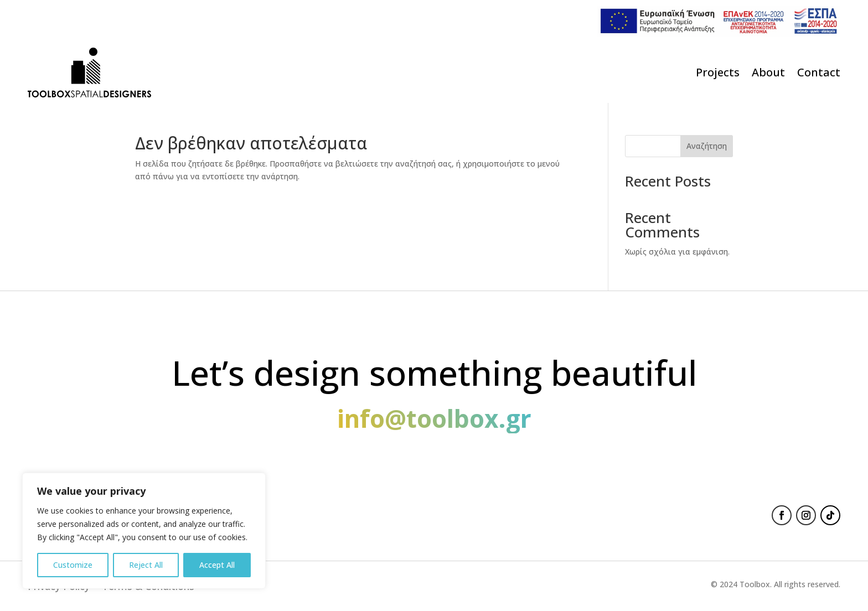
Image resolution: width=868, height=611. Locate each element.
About (768, 72)
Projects (718, 72)
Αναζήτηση (707, 146)
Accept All (217, 565)
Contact (819, 72)
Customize (73, 565)
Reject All (146, 565)
